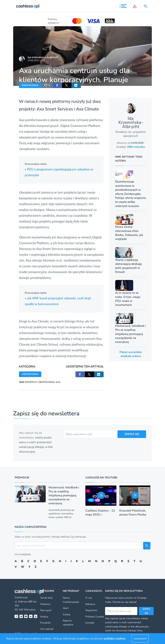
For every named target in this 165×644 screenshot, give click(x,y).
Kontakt (90, 623)
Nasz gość (46, 610)
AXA (58, 382)
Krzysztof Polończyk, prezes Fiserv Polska (133, 513)
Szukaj (66, 614)
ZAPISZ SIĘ (132, 434)
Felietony (45, 604)
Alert (66, 608)
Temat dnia (46, 598)
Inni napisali (47, 629)
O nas (89, 598)
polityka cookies (115, 639)
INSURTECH (31, 382)
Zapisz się (146, 611)
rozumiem (140, 639)
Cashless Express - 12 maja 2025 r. (100, 513)
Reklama (90, 604)
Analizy (44, 617)
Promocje (22, 478)
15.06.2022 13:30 (36, 60)
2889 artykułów (136, 147)
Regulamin (91, 610)
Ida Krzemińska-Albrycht (43, 57)
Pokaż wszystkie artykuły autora (131, 354)
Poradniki (45, 623)
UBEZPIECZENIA (30, 85)
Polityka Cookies (95, 617)
